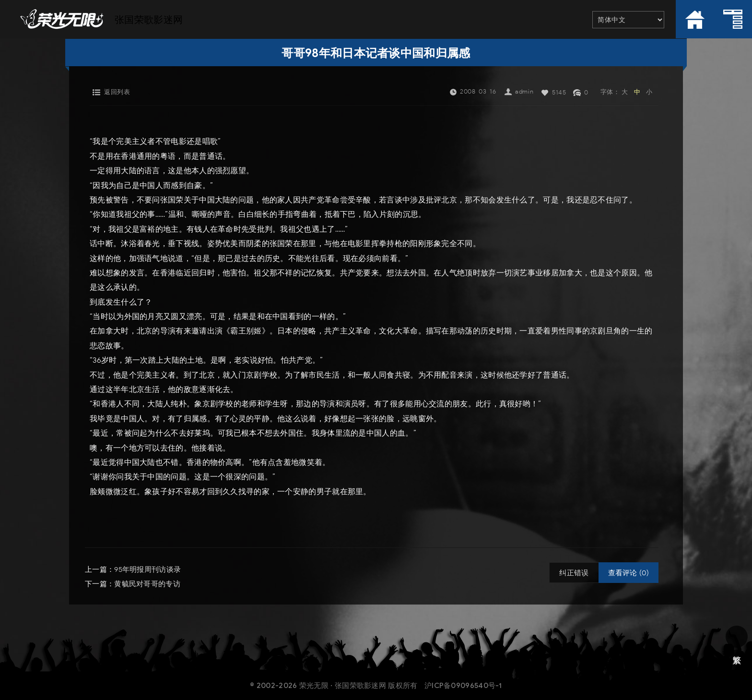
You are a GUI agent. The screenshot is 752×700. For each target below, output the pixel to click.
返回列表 (117, 92)
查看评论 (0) (629, 573)
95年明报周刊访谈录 (147, 569)
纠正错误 (574, 573)
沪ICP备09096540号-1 (463, 685)
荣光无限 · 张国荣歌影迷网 (343, 685)
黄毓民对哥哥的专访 (147, 584)
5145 (559, 92)
